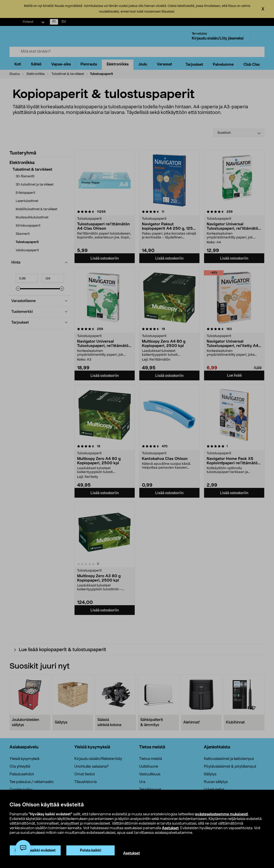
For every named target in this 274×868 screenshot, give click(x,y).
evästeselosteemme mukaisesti (222, 814)
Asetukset (170, 828)
